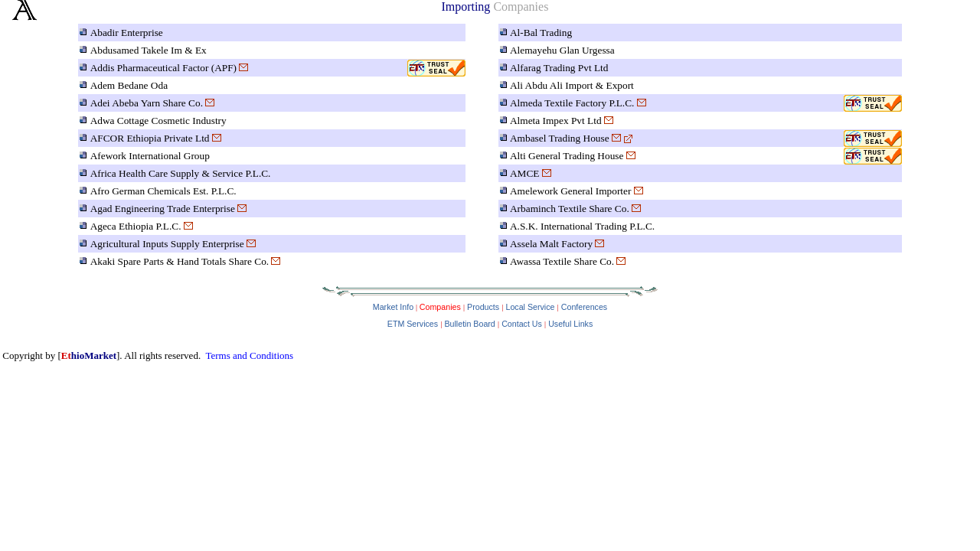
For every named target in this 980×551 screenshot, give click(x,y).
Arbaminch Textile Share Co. (570, 209)
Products (483, 307)
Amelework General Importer (570, 191)
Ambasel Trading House (560, 138)
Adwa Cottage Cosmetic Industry (158, 121)
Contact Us (522, 324)
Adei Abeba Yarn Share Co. (147, 103)
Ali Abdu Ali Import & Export (572, 85)
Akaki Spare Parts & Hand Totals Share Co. (180, 261)
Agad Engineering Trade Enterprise (163, 209)
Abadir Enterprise (127, 33)
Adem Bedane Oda (129, 85)
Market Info (393, 307)
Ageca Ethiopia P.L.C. (136, 226)
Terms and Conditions (249, 355)
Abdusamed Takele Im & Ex (149, 50)
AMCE (525, 173)
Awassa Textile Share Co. (562, 261)
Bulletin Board (469, 324)
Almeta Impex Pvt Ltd (556, 121)
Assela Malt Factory (551, 244)
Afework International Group (150, 156)
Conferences (584, 307)
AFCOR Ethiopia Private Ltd (150, 138)
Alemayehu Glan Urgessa (562, 50)
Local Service (530, 307)
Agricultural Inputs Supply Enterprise (167, 244)
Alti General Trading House (567, 156)
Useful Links (570, 324)
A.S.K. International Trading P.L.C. (582, 226)
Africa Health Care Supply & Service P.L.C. (181, 173)
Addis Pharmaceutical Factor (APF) (163, 68)
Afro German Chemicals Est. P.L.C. (163, 191)
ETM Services (413, 324)
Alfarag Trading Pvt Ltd (559, 68)
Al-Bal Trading (541, 33)
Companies (439, 307)
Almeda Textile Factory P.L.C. (572, 103)
